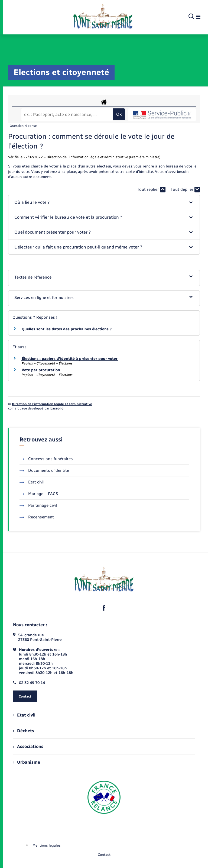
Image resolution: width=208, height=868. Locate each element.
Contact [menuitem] (104, 855)
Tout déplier (185, 190)
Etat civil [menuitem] (24, 715)
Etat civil (32, 482)
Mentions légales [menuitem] (47, 845)
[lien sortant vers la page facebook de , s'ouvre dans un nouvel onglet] (104, 608)
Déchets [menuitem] (24, 731)
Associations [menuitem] (28, 746)
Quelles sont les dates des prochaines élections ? (67, 329)
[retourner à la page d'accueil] (103, 17)
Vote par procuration (41, 370)
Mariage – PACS (39, 494)
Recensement (37, 517)
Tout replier (151, 190)
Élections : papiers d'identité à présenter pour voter (70, 359)
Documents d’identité (44, 470)
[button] (104, 202)
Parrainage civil (38, 505)
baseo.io (57, 408)
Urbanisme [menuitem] (27, 762)
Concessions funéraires (46, 459)
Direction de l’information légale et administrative (52, 404)
